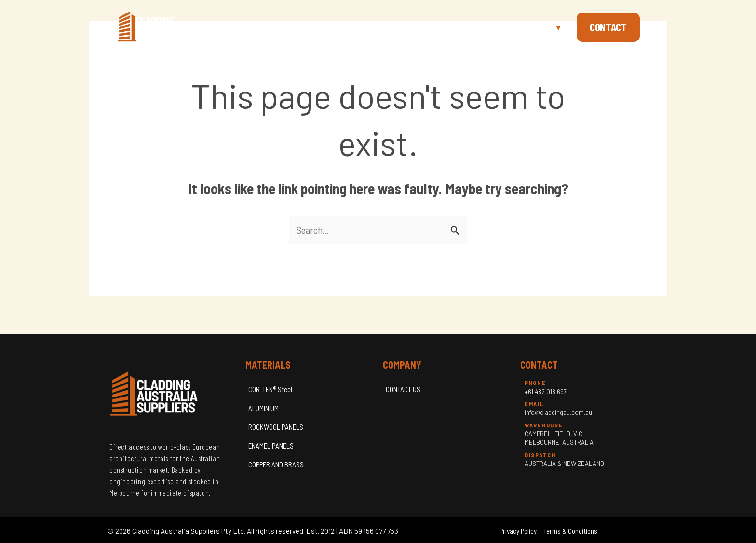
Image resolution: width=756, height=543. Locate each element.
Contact (608, 27)
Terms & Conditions (570, 531)
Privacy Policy (518, 531)
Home (441, 27)
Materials (535, 27)
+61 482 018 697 (546, 392)
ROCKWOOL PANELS (276, 427)
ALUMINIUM (263, 408)
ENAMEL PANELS (271, 446)
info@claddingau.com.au (558, 412)
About (480, 27)
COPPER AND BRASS (276, 464)
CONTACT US (403, 389)
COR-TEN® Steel (270, 389)
